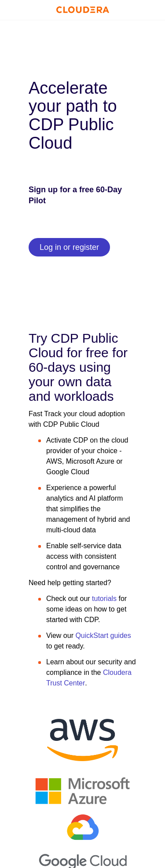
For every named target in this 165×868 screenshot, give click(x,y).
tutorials (103, 599)
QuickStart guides (103, 635)
